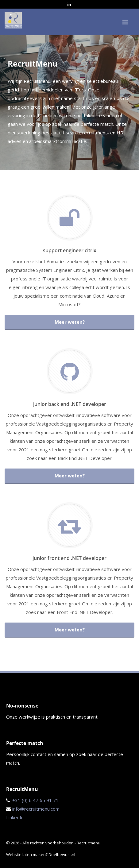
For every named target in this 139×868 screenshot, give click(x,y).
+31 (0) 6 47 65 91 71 (35, 800)
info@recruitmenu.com (36, 809)
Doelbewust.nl (62, 854)
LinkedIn (15, 817)
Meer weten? (70, 322)
